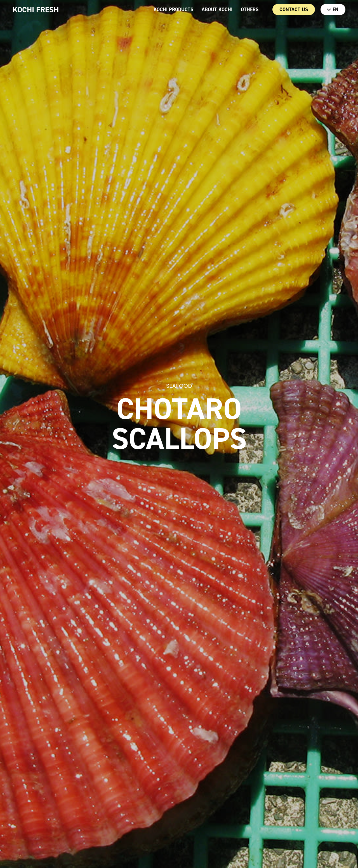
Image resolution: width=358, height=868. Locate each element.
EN (333, 9)
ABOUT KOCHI (217, 9)
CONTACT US (294, 9)
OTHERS (250, 9)
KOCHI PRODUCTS (173, 9)
